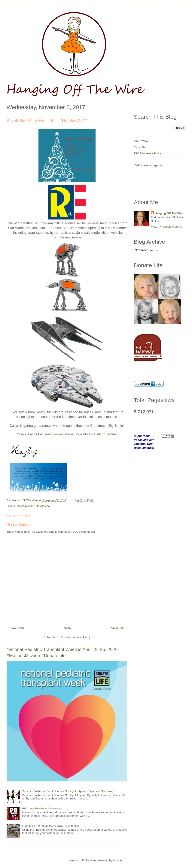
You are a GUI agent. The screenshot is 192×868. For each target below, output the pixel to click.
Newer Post (17, 628)
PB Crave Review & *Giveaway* (42, 808)
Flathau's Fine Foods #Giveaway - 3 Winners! (51, 826)
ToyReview (43, 506)
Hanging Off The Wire (169, 213)
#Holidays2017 (26, 506)
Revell (40, 412)
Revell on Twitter (104, 434)
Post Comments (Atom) (75, 637)
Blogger (118, 860)
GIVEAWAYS (142, 141)
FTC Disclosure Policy (148, 153)
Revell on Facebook (59, 434)
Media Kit (140, 147)
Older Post (118, 628)
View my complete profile (166, 227)
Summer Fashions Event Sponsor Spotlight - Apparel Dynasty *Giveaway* (68, 791)
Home (68, 628)
